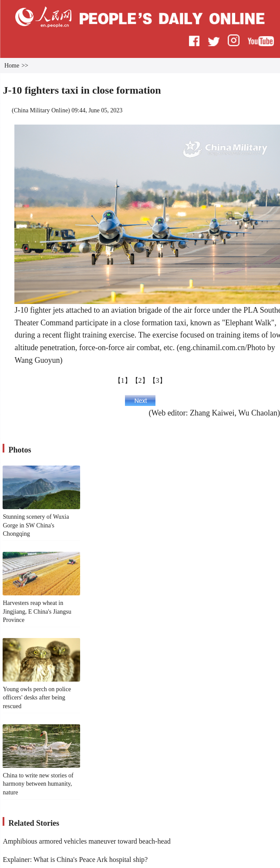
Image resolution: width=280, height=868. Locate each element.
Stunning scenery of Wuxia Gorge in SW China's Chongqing (36, 525)
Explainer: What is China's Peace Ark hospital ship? (75, 860)
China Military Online (41, 110)
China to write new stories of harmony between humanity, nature (38, 784)
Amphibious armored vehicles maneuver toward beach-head (86, 841)
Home (12, 66)
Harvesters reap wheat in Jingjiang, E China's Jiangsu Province (37, 611)
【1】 (123, 380)
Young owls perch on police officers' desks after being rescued (37, 698)
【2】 (140, 380)
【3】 (158, 380)
